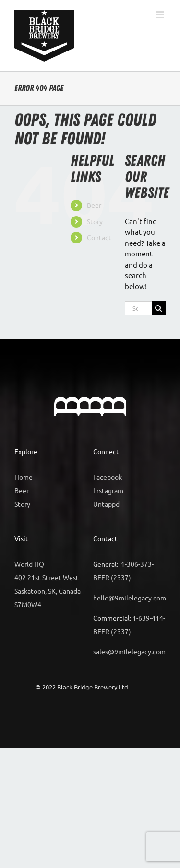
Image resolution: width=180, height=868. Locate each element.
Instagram (108, 490)
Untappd (106, 504)
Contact (99, 237)
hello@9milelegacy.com (130, 598)
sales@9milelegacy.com (129, 651)
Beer (94, 205)
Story (95, 221)
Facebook (108, 477)
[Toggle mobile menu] (161, 15)
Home (24, 477)
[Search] (159, 308)
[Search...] (138, 308)
